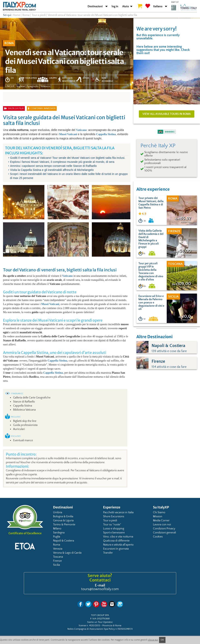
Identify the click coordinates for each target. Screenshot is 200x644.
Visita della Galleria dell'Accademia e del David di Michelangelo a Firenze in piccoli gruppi (151, 239)
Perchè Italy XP (158, 146)
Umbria (58, 512)
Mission (158, 516)
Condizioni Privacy (164, 529)
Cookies (158, 537)
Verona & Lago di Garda (67, 553)
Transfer (108, 553)
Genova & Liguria (63, 521)
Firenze (57, 561)
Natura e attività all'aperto (118, 545)
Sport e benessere (114, 533)
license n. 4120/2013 (89, 626)
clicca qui (153, 640)
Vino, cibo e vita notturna (118, 537)
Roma (57, 545)
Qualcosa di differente (116, 541)
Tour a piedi (110, 521)
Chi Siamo (159, 512)
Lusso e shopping (114, 529)
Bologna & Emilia (63, 516)
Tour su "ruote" (112, 525)
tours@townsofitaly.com (100, 589)
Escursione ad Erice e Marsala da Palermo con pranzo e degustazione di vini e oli (151, 303)
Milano (57, 529)
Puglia (57, 537)
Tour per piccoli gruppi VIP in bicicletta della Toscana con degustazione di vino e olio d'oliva (151, 272)
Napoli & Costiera (64, 541)
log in (115, 6)
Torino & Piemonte (64, 525)
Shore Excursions (114, 516)
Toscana (58, 557)
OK (162, 640)
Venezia (58, 549)
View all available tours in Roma (167, 114)
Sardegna (59, 533)
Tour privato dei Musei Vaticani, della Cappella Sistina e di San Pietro (151, 203)
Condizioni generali (164, 533)
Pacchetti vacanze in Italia (118, 512)
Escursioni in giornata (116, 549)
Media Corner (161, 521)
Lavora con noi (162, 525)
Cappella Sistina (106, 134)
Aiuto (126, 6)
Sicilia (57, 565)
